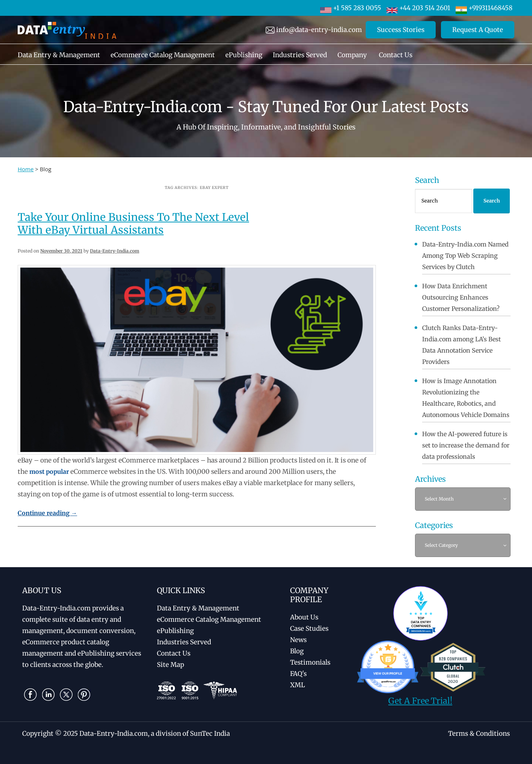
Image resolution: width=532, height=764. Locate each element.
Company (352, 55)
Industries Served (300, 55)
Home (26, 169)
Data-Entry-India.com (115, 251)
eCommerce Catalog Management (163, 55)
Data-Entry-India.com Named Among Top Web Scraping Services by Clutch (465, 256)
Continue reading (47, 513)
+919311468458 (484, 8)
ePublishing (244, 55)
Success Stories (401, 30)
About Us (304, 617)
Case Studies (309, 629)
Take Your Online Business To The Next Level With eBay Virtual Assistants (133, 224)
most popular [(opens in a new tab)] (49, 472)
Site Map (170, 665)
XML (298, 685)
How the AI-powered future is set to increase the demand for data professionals (466, 445)
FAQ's (298, 674)
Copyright (38, 734)
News (298, 640)
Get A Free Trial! (420, 701)
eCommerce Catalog (209, 619)
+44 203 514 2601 (418, 8)
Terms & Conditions (479, 734)
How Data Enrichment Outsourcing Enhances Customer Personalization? (461, 297)
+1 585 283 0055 (351, 8)
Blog (297, 651)
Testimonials (310, 662)
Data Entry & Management (59, 55)
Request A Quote (478, 30)
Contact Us (396, 55)
